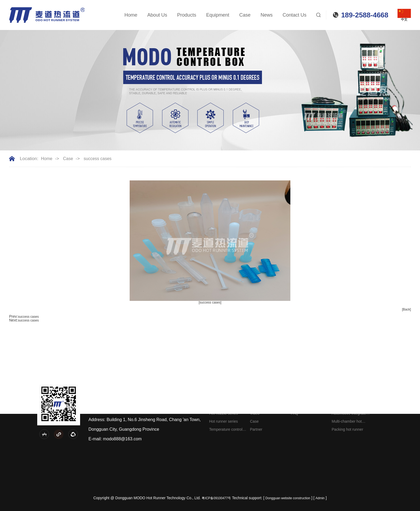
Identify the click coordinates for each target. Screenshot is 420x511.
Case (245, 15)
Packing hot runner (347, 429)
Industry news (302, 405)
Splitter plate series (225, 405)
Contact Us (295, 15)
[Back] (406, 309)
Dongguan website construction (288, 498)
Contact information (389, 397)
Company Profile (264, 397)
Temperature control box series (226, 430)
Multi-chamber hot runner (347, 422)
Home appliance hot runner (348, 406)
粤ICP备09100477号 (216, 498)
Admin (320, 498)
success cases (97, 159)
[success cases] (210, 302)
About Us (157, 15)
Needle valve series (226, 397)
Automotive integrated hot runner (350, 414)
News (267, 15)
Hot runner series (224, 421)
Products (187, 15)
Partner (256, 429)
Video (255, 413)
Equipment (218, 15)
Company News (304, 397)
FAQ (295, 413)
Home (131, 15)
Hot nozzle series (224, 413)
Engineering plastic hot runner (351, 398)
